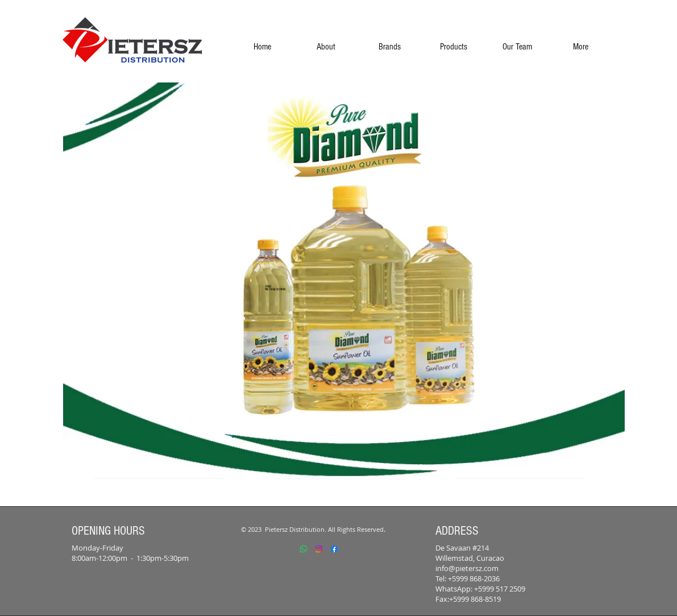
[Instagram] (319, 549)
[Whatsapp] (304, 549)
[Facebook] (334, 549)
